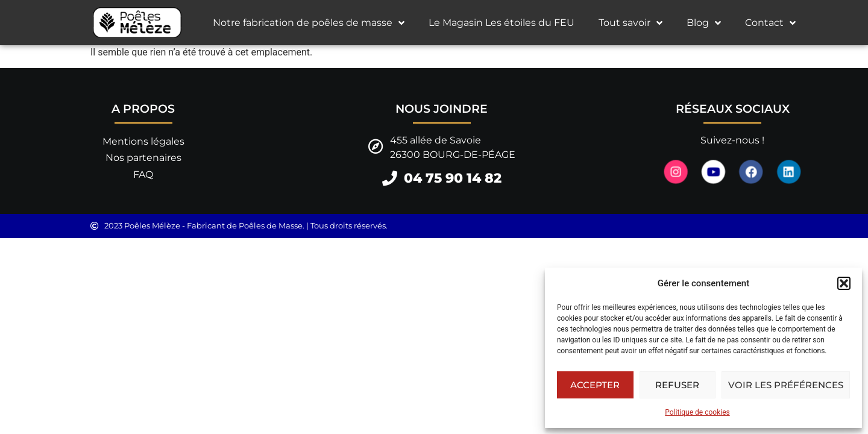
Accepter (595, 385)
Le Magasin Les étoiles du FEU (502, 23)
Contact (770, 23)
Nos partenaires (143, 158)
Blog (704, 23)
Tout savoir (631, 23)
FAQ (143, 175)
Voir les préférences (786, 385)
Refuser (677, 385)
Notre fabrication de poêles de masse (309, 23)
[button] (844, 283)
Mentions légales (143, 141)
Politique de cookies (697, 412)
